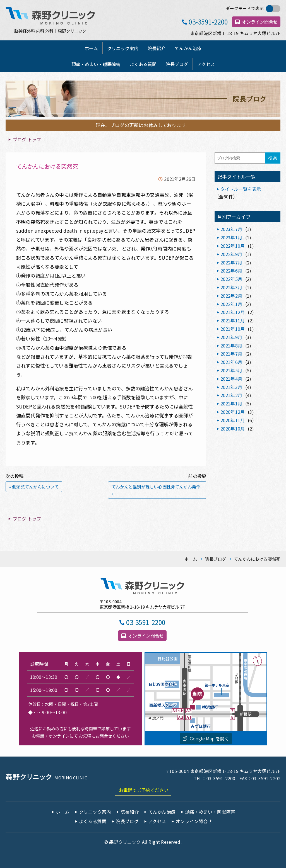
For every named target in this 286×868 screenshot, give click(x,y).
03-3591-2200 (208, 22)
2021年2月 (231, 395)
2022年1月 (231, 304)
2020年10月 (233, 429)
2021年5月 (231, 370)
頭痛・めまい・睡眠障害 (96, 64)
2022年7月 (231, 262)
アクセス (206, 64)
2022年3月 (231, 287)
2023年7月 (231, 229)
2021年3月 (231, 387)
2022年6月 (231, 271)
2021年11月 (233, 320)
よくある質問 (143, 64)
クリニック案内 (123, 48)
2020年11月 (233, 420)
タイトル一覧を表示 (241, 189)
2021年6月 (231, 362)
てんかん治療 (188, 48)
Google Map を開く (209, 738)
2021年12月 (233, 312)
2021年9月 (231, 337)
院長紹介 (157, 48)
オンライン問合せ (260, 22)
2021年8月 (231, 346)
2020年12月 (233, 412)
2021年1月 (231, 403)
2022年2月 (231, 296)
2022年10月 (233, 246)
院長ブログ (177, 64)
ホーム (91, 48)
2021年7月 (231, 354)
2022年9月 (231, 254)
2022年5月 (231, 279)
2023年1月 (231, 237)
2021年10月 (233, 329)
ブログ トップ (27, 139)
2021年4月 (231, 379)
